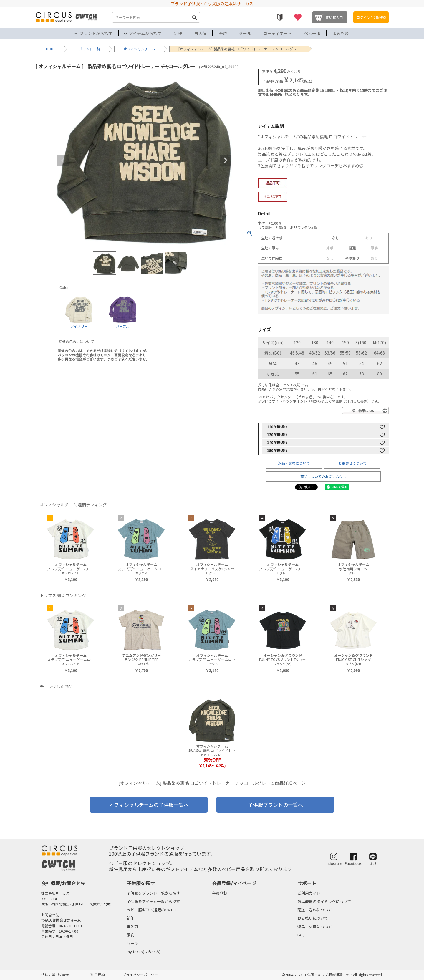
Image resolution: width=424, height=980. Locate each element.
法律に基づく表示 (55, 975)
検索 (194, 17)
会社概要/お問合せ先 (63, 883)
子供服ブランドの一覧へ (275, 805)
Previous (63, 160)
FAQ (301, 935)
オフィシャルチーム (139, 49)
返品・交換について (294, 463)
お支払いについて (313, 918)
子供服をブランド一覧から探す (153, 893)
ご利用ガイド (309, 893)
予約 (223, 33)
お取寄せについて (352, 463)
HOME (51, 49)
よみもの (341, 33)
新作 (178, 33)
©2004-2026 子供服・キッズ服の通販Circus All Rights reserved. (332, 975)
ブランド (86, 49)
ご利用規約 (96, 975)
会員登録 (220, 893)
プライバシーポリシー (140, 975)
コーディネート (278, 33)
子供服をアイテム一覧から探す (153, 902)
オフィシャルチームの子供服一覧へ (149, 805)
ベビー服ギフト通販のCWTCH (152, 910)
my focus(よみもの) (144, 952)
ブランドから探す (96, 33)
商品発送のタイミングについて (324, 902)
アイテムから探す (145, 33)
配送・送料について (315, 910)
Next (226, 160)
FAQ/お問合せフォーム (63, 920)
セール (245, 33)
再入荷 (200, 33)
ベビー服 (312, 33)
